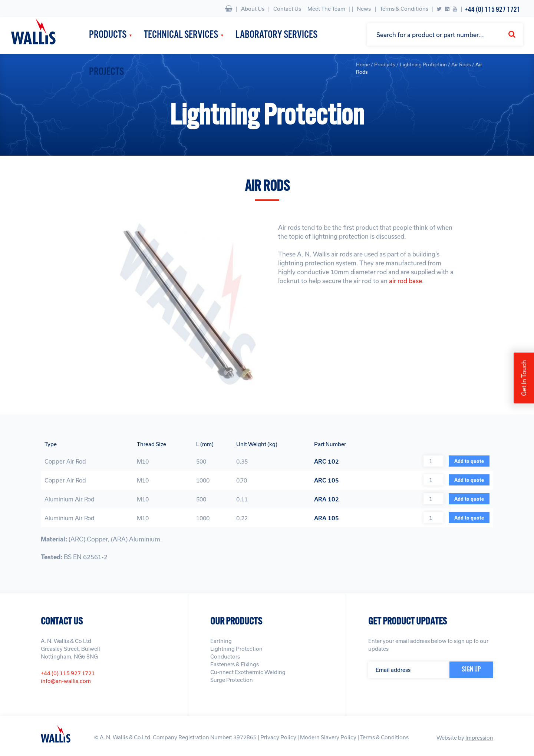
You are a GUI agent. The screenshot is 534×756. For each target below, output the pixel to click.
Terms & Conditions (404, 9)
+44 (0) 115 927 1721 (492, 10)
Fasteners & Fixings (235, 664)
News (364, 9)
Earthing (221, 641)
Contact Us (287, 9)
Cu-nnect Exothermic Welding (248, 672)
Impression (479, 738)
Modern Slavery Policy (328, 737)
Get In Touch (524, 378)
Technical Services (181, 35)
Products (108, 35)
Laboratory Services (276, 35)
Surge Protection (232, 680)
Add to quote (469, 461)
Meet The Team (326, 9)
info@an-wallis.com (66, 681)
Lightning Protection (236, 649)
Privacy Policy (278, 737)
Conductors (225, 656)
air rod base (406, 281)
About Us (253, 9)
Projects (106, 72)
